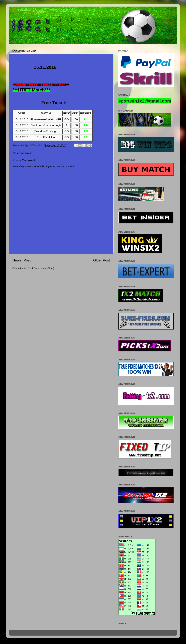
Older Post (102, 260)
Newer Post (22, 260)
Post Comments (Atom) (41, 268)
